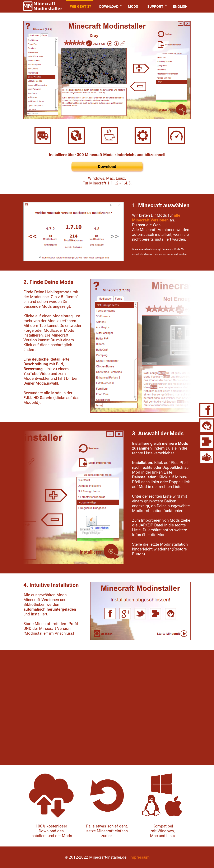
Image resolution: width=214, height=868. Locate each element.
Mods (133, 6)
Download (109, 6)
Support (155, 6)
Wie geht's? (80, 6)
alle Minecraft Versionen (156, 218)
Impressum (140, 857)
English (180, 6)
